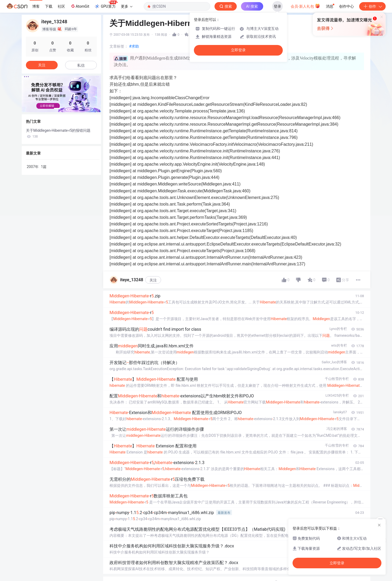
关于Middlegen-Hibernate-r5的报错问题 (58, 133)
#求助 (134, 46)
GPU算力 (106, 5)
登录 (277, 6)
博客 (36, 6)
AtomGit (80, 6)
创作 (372, 6)
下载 (49, 6)
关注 (153, 280)
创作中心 (347, 6)
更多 (127, 6)
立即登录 (238, 50)
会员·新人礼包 (305, 6)
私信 (81, 65)
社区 (61, 6)
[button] (57, 108)
